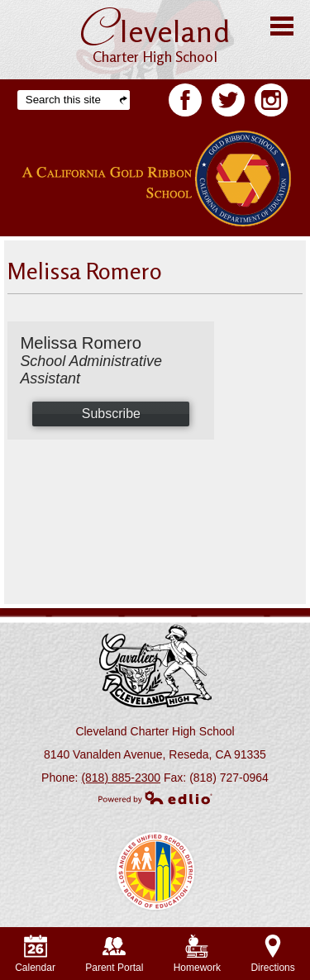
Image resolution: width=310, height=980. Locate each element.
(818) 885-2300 (121, 778)
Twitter (228, 103)
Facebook (185, 103)
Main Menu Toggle (282, 26)
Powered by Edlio (155, 797)
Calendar (35, 954)
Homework (197, 954)
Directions (272, 954)
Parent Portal (114, 954)
